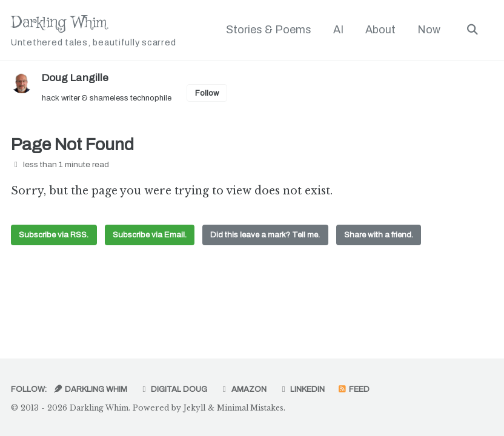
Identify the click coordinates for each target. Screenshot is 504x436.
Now (428, 30)
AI (338, 30)
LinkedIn (307, 389)
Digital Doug (176, 389)
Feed (360, 389)
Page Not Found (72, 146)
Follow (214, 94)
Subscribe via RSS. (55, 237)
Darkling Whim (95, 30)
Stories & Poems (268, 30)
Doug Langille (77, 78)
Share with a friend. (385, 237)
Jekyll (201, 408)
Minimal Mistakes (260, 408)
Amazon (247, 389)
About (380, 30)
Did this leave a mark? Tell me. (269, 237)
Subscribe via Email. (151, 237)
